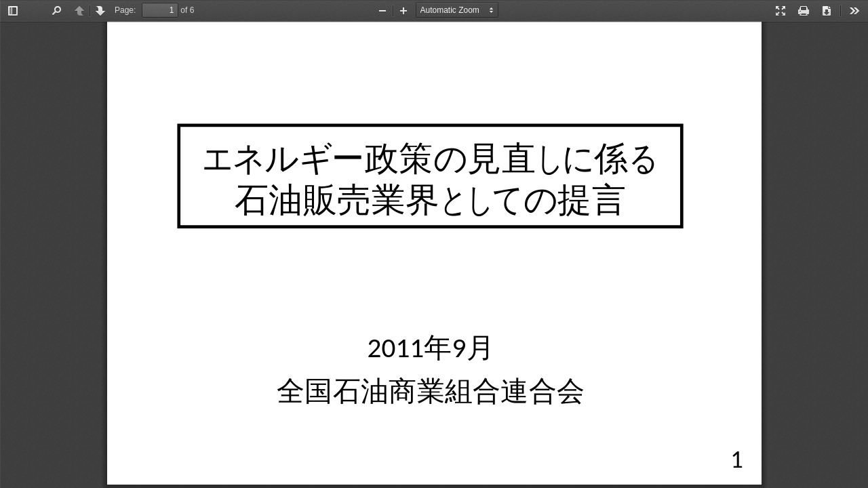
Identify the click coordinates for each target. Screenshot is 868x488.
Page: (125, 10)
